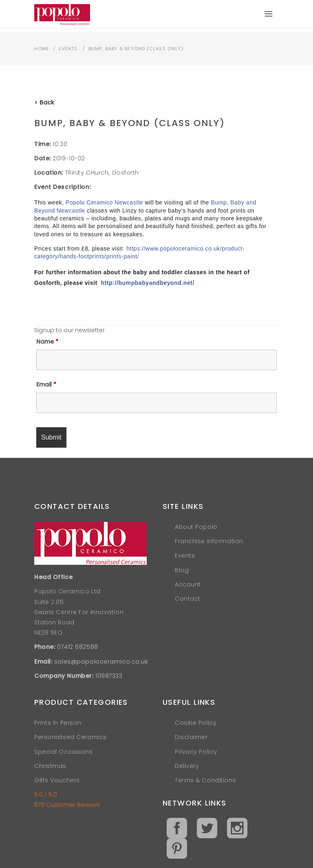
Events (68, 49)
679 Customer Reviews (67, 805)
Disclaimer (191, 737)
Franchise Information (209, 541)
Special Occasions (64, 752)
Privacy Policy (196, 752)
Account (188, 584)
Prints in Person (58, 723)
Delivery (187, 766)
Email (46, 384)
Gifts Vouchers (57, 780)
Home (42, 49)
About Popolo (196, 527)
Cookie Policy (196, 723)
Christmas (50, 766)
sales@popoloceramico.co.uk (101, 662)
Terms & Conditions (205, 780)
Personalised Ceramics (71, 737)
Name (47, 342)
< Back (44, 102)
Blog (182, 570)
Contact (188, 599)
